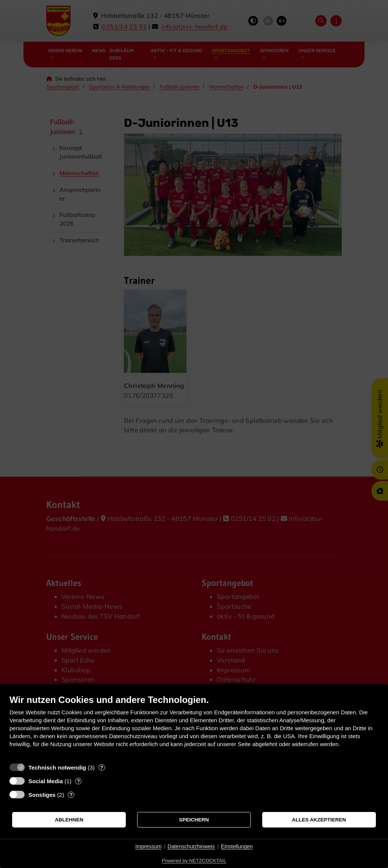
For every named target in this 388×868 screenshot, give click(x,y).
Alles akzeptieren (319, 820)
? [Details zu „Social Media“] (78, 781)
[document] (194, 727)
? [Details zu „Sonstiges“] (71, 795)
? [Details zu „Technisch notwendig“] (102, 767)
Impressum (148, 846)
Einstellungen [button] (237, 846)
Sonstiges (42, 795)
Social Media (46, 781)
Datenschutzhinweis (191, 846)
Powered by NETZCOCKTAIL (194, 861)
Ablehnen (69, 820)
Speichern (194, 820)
